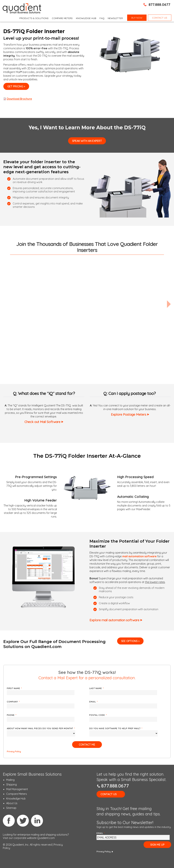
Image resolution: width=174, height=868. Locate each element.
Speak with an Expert (87, 141)
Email (94, 702)
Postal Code (98, 715)
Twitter (23, 821)
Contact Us (109, 794)
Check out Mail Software (42, 422)
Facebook (9, 821)
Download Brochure (19, 99)
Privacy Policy (14, 751)
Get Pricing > (16, 86)
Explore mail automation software (114, 620)
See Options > (130, 641)
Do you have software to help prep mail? (116, 728)
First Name (14, 688)
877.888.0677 (159, 5)
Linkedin (37, 821)
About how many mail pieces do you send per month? (41, 728)
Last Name (97, 688)
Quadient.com (46, 838)
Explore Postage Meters (129, 414)
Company (13, 702)
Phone (12, 715)
